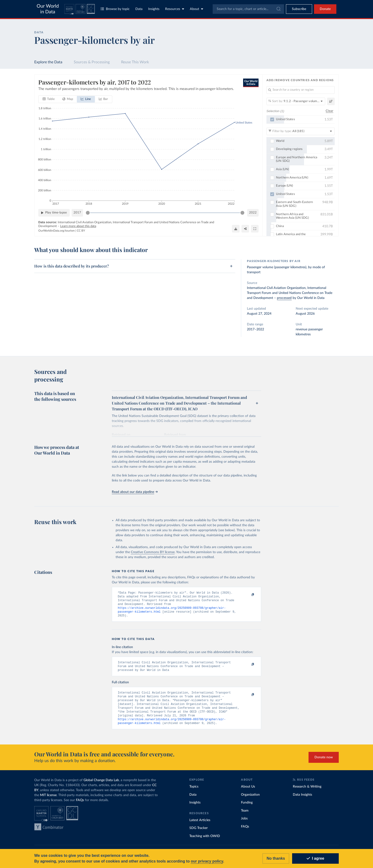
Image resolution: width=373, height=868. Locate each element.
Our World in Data (48, 9)
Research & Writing (307, 791)
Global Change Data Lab (101, 785)
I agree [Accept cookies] (315, 858)
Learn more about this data (78, 226)
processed (284, 298)
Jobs (244, 823)
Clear (329, 111)
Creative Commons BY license (153, 552)
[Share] (245, 228)
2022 (253, 212)
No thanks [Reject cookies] (276, 858)
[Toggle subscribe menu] (299, 9)
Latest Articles (200, 825)
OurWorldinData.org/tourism (56, 231)
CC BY (81, 231)
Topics (194, 791)
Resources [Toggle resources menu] (175, 9)
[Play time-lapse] (54, 213)
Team (245, 815)
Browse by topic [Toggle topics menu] (115, 9)
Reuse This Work (135, 62)
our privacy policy (207, 861)
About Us (248, 791)
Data (139, 9)
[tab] (49, 99)
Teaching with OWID (205, 841)
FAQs (80, 805)
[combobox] (248, 9)
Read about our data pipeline (135, 492)
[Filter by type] (301, 131)
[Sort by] (296, 101)
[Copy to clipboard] (248, 595)
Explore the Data (48, 62)
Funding (247, 807)
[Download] (236, 228)
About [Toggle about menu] (196, 9)
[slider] (88, 213)
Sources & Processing (92, 62)
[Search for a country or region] (301, 90)
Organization (250, 799)
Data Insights (302, 799)
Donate (325, 9)
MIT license (48, 800)
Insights (154, 9)
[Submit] (278, 9)
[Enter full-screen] (255, 228)
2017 (77, 212)
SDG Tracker (199, 833)
